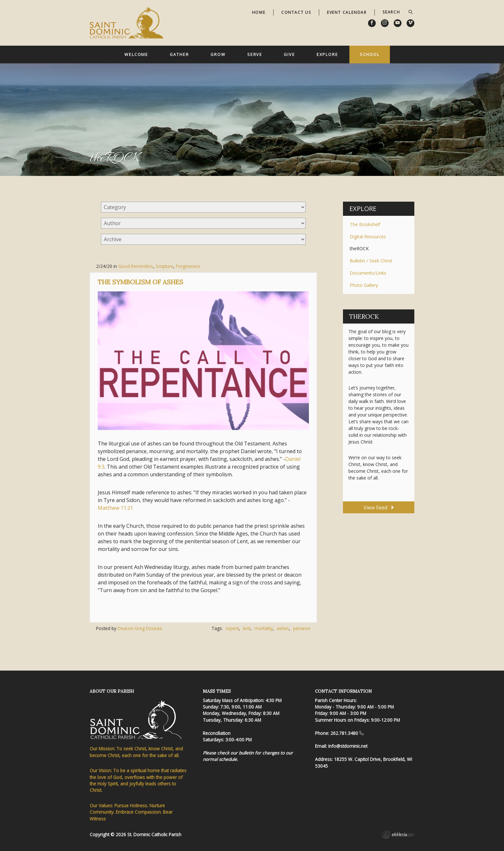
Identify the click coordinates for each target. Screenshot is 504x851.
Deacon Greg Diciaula (140, 628)
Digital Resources (368, 237)
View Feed (378, 508)
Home (259, 12)
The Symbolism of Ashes (140, 282)
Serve (255, 54)
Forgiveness (188, 266)
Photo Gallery (364, 285)
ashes (283, 628)
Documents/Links (368, 273)
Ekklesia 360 (398, 836)
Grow (218, 54)
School (370, 54)
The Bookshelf (365, 224)
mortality (264, 628)
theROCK (359, 248)
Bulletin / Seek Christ (371, 261)
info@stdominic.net (348, 746)
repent (232, 628)
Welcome (136, 54)
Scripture (164, 266)
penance (302, 628)
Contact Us (296, 12)
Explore (327, 54)
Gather (179, 54)
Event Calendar (347, 12)
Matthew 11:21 (115, 508)
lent (247, 628)
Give (289, 54)
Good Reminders (136, 266)
